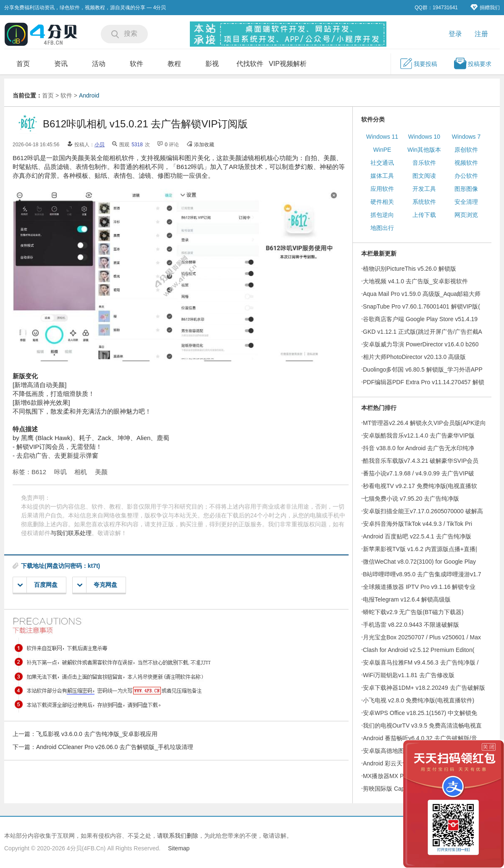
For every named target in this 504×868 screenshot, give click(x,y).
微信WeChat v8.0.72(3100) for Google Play (419, 562)
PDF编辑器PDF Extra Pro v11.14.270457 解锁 (424, 382)
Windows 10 (424, 137)
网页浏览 (466, 215)
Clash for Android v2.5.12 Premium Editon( (419, 650)
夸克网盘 (97, 585)
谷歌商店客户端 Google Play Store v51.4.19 (420, 319)
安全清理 (466, 202)
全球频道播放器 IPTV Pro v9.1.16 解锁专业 (419, 587)
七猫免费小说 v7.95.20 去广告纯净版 (411, 499)
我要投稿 (418, 63)
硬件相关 (382, 202)
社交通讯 (382, 163)
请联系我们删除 (178, 836)
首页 (23, 64)
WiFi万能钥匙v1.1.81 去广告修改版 (409, 675)
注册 (481, 34)
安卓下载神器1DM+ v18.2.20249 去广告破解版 (424, 688)
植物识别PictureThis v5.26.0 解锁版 (409, 269)
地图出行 (382, 228)
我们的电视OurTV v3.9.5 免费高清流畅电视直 (422, 726)
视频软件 (466, 163)
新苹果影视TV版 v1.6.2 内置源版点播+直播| (420, 549)
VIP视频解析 (288, 64)
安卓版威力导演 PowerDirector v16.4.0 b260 (421, 344)
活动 (99, 64)
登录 (455, 34)
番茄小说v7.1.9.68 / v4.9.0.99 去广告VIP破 (419, 473)
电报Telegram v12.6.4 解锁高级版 (407, 599)
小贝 (100, 145)
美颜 (101, 472)
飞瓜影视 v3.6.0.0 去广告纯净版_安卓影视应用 (97, 734)
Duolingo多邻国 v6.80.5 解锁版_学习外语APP (423, 369)
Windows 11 (382, 137)
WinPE (382, 150)
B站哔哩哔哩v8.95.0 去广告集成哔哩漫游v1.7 (422, 574)
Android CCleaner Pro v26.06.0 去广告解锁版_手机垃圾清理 (115, 747)
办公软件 (466, 176)
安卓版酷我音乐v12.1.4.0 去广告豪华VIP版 (419, 435)
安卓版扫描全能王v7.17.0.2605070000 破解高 (423, 511)
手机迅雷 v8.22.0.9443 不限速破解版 (411, 625)
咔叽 (60, 472)
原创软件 (466, 150)
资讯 (61, 64)
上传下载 (424, 215)
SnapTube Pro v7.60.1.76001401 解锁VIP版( (421, 306)
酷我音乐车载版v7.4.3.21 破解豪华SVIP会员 (421, 461)
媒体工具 (382, 176)
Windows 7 (466, 137)
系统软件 (424, 202)
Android (89, 95)
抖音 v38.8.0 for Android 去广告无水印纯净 (419, 448)
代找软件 (250, 64)
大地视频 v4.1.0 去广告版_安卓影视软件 (415, 281)
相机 (81, 472)
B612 (39, 472)
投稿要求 (472, 63)
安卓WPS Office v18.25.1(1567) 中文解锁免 (420, 713)
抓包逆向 (382, 215)
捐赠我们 (485, 7)
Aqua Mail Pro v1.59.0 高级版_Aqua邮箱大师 (422, 294)
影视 (212, 64)
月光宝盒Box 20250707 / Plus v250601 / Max (422, 637)
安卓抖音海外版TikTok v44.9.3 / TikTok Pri (417, 524)
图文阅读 (424, 176)
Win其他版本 (424, 150)
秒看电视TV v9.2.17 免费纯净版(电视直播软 (420, 486)
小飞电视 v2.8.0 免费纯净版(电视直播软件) (419, 700)
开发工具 (424, 189)
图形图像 (466, 189)
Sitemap (179, 848)
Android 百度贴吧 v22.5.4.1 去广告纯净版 (417, 536)
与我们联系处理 (71, 533)
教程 (174, 64)
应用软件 (382, 189)
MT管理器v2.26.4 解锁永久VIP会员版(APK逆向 (424, 423)
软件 (136, 64)
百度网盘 (38, 585)
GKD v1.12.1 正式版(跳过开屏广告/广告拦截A (423, 332)
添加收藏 (204, 145)
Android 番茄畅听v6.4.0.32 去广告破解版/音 (420, 738)
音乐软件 (424, 163)
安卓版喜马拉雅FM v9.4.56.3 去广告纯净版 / (421, 662)
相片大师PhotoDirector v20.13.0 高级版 (414, 357)
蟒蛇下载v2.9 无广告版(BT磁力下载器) (413, 612)
